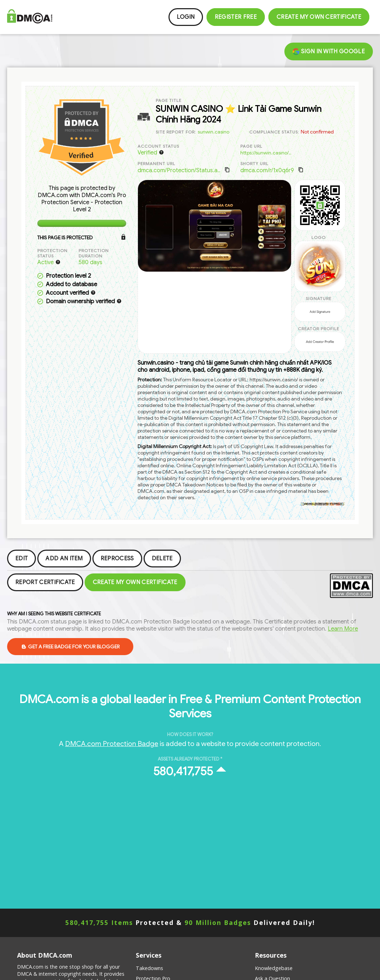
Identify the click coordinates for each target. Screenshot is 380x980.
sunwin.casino (213, 132)
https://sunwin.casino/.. (266, 153)
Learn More (343, 629)
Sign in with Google (329, 51)
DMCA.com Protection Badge (112, 744)
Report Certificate (45, 582)
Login (186, 17)
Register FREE (236, 17)
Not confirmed (317, 132)
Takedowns (149, 968)
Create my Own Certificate (319, 17)
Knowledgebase (274, 968)
